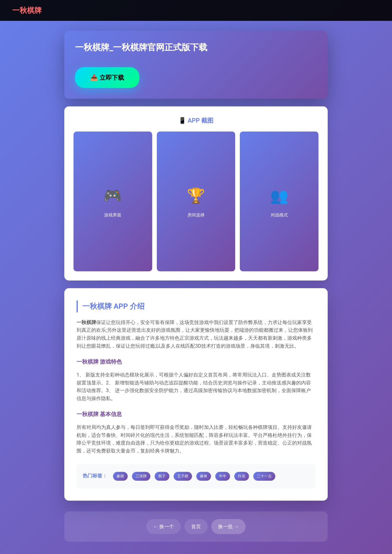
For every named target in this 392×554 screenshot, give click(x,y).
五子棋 (183, 476)
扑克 (242, 476)
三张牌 (141, 476)
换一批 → (228, 527)
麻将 (204, 476)
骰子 (162, 476)
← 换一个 (164, 527)
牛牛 (223, 476)
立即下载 (107, 78)
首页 (196, 527)
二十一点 (264, 476)
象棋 (120, 476)
